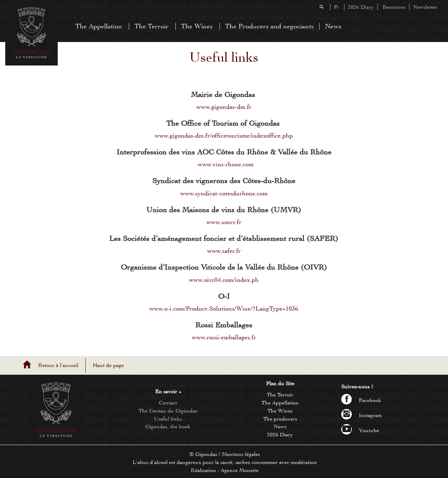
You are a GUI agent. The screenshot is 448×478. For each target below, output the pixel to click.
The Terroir (152, 26)
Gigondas (206, 454)
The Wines (197, 26)
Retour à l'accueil (58, 365)
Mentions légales (241, 454)
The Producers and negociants (269, 26)
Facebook (361, 400)
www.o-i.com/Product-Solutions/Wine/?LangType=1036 (224, 309)
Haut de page (108, 365)
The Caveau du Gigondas (168, 411)
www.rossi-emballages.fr (224, 337)
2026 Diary (361, 7)
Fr (337, 7)
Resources (394, 7)
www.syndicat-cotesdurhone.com (224, 193)
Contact (168, 403)
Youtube (360, 430)
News (333, 26)
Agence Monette (240, 470)
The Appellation (99, 26)
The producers (280, 419)
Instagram (362, 415)
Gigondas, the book (168, 427)
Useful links (168, 419)
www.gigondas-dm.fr (224, 107)
